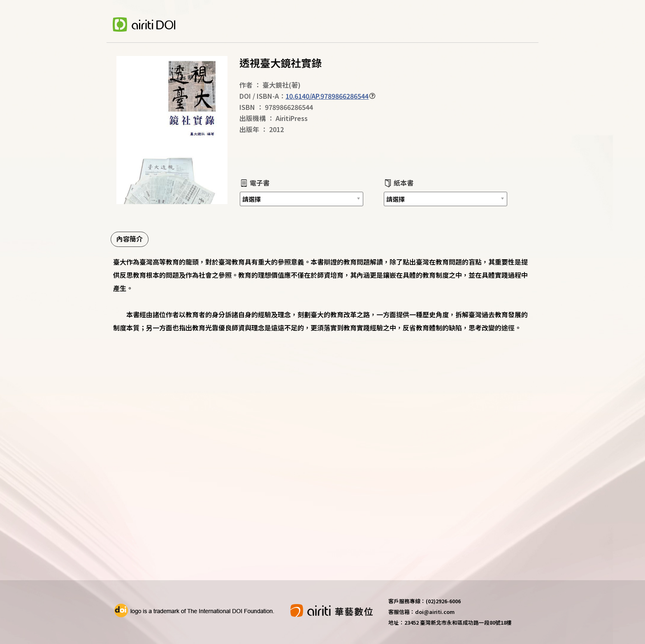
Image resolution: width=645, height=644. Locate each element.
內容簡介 (130, 239)
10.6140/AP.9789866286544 (327, 96)
